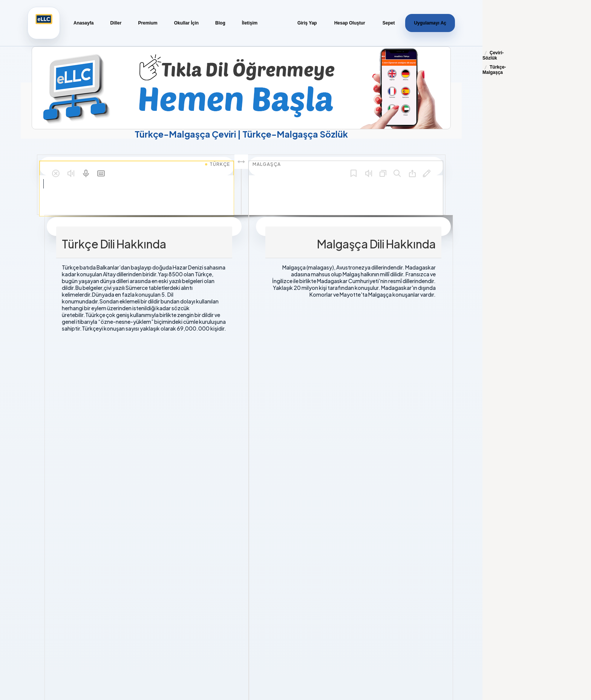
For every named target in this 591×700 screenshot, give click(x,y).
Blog (220, 23)
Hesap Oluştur (350, 23)
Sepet (389, 23)
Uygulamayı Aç (430, 23)
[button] (56, 173)
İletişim (250, 23)
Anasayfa (83, 23)
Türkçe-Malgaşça (494, 70)
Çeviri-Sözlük (493, 55)
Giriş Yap (307, 23)
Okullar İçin (186, 23)
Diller (116, 23)
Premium (148, 23)
